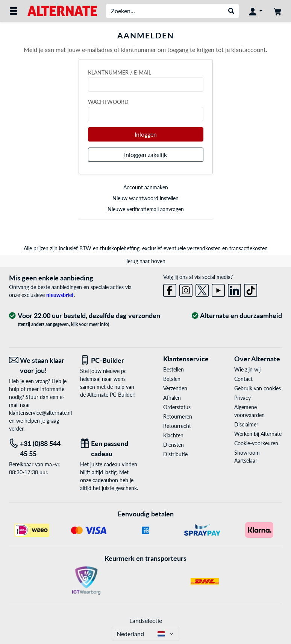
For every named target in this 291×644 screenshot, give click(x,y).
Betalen (172, 379)
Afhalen (172, 398)
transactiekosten (249, 248)
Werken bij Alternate (258, 434)
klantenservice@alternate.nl (40, 413)
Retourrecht (177, 426)
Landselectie (146, 620)
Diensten (174, 445)
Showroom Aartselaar (247, 457)
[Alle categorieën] (14, 11)
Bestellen (174, 369)
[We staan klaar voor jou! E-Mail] (39, 365)
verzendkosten (204, 248)
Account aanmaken (146, 187)
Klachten (173, 435)
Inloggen (146, 134)
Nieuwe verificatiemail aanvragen (146, 209)
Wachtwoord (108, 102)
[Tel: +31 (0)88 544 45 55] (39, 449)
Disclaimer (246, 424)
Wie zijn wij (247, 369)
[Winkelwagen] (277, 11)
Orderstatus (177, 407)
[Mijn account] (256, 11)
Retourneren (178, 416)
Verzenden (175, 388)
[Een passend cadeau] (110, 449)
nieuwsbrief (60, 295)
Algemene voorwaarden (249, 411)
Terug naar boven (145, 261)
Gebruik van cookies (258, 388)
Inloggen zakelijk (145, 155)
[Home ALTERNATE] (62, 10)
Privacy (242, 398)
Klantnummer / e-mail (120, 72)
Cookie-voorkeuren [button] (256, 443)
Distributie (175, 454)
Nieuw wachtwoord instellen (145, 198)
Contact (243, 379)
